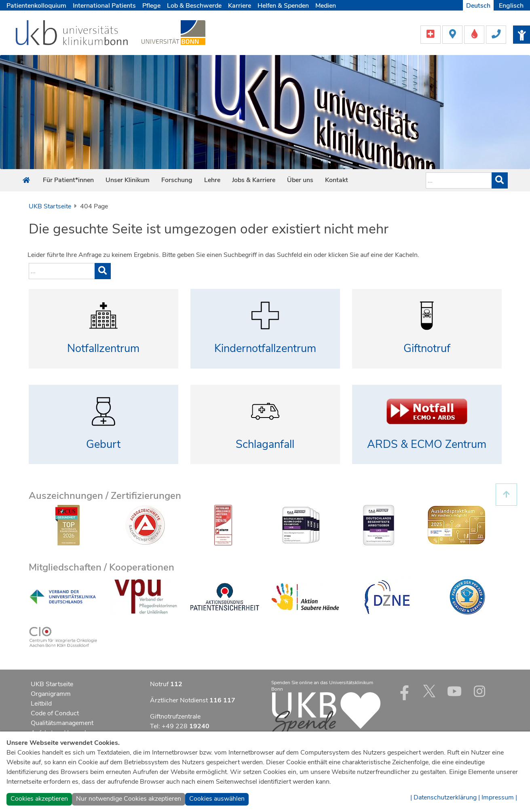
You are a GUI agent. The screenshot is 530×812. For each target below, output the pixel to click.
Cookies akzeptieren (39, 799)
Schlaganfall (265, 444)
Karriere (240, 6)
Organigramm (51, 694)
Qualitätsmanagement (62, 723)
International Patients (104, 6)
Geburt (103, 444)
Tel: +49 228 (180, 726)
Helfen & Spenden (283, 6)
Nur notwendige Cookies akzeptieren (129, 799)
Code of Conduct (55, 713)
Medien (326, 6)
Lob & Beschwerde (194, 6)
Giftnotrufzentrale (175, 717)
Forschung (177, 180)
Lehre (212, 180)
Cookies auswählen (217, 799)
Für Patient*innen (68, 180)
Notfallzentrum (103, 349)
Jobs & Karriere (254, 180)
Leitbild (41, 704)
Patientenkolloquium (36, 6)
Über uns (300, 180)
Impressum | (499, 797)
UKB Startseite (50, 206)
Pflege (151, 6)
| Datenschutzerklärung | (445, 797)
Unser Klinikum (128, 180)
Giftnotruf (427, 349)
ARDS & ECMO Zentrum (427, 444)
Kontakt (337, 180)
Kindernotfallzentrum (265, 349)
